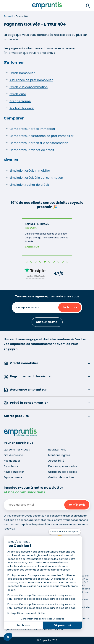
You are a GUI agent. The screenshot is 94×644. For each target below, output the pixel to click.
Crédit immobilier (22, 73)
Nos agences (12, 461)
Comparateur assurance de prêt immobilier (42, 136)
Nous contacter (14, 472)
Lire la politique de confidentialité (26, 613)
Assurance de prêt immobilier (31, 80)
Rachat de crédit (22, 108)
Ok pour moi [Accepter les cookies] (62, 625)
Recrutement (57, 450)
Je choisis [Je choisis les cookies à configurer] (23, 625)
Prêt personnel (20, 101)
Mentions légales (59, 455)
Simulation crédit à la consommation (36, 178)
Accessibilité (56, 461)
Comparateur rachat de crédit (32, 150)
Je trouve (70, 307)
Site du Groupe (13, 455)
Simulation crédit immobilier (30, 171)
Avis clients (11, 466)
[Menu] (6, 5)
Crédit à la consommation (29, 87)
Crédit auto (18, 94)
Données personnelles (63, 466)
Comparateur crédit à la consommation (39, 143)
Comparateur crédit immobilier (32, 129)
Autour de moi (47, 322)
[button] (8, 637)
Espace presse (13, 477)
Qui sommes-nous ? (17, 450)
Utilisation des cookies (63, 472)
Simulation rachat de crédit (29, 185)
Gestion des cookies (61, 477)
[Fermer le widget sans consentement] (65, 532)
